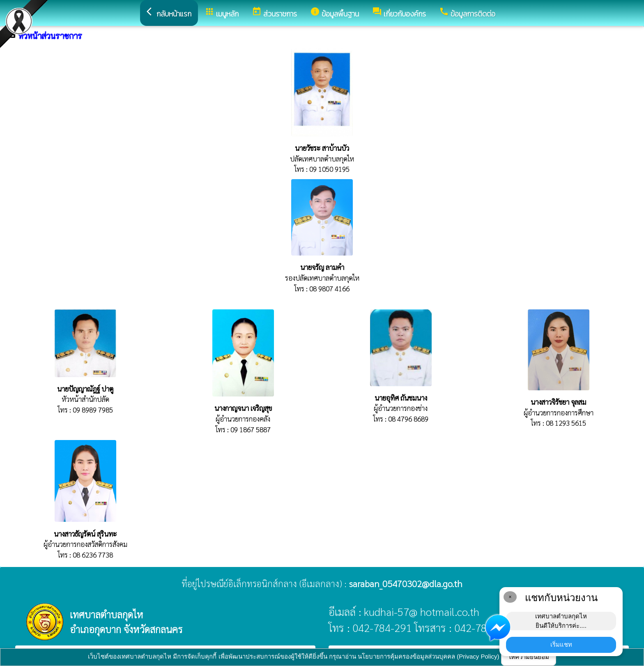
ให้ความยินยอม (529, 657)
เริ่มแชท (561, 644)
